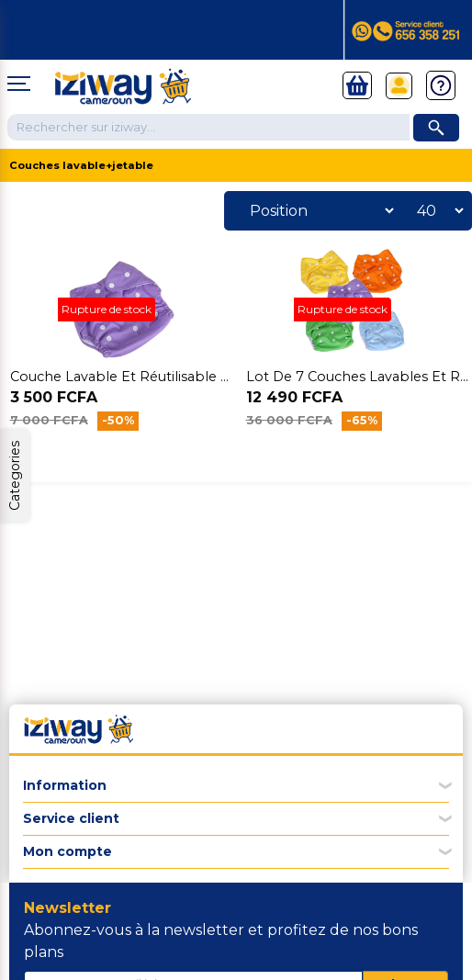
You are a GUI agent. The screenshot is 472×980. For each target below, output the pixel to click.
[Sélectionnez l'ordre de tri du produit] (317, 211)
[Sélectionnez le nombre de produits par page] (435, 211)
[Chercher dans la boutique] (208, 128)
